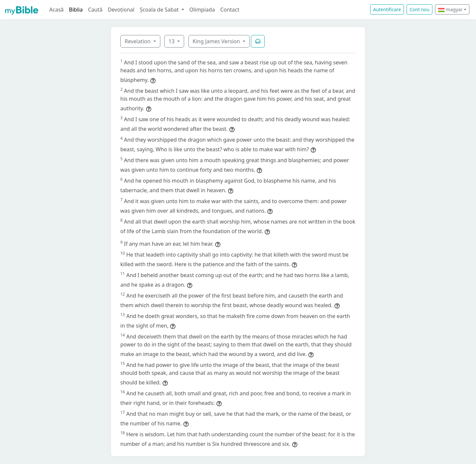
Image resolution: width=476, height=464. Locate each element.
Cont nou (419, 9)
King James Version (217, 41)
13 (172, 41)
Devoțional (121, 10)
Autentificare (387, 9)
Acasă (57, 10)
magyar (450, 9)
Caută (95, 10)
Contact (230, 10)
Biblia (76, 10)
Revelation (138, 41)
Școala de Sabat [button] (160, 10)
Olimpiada (202, 10)
